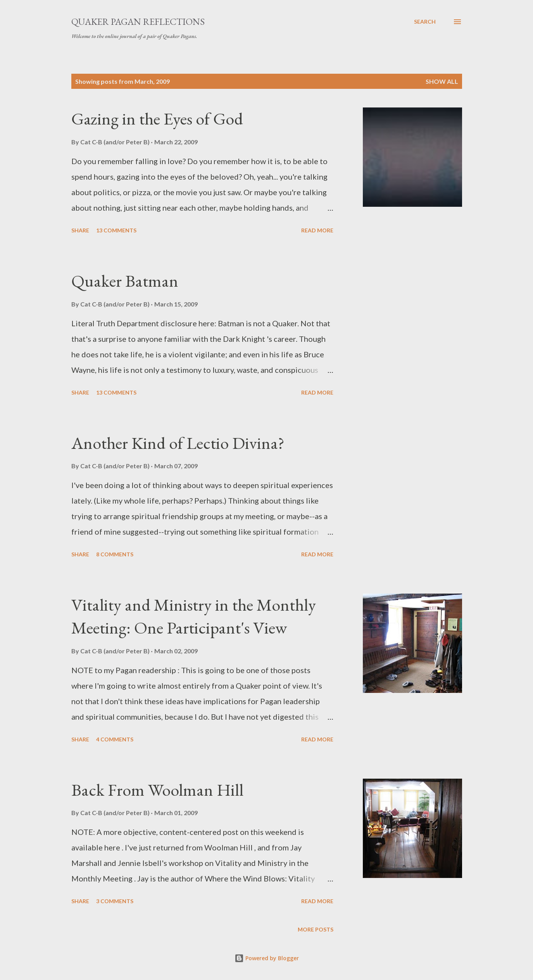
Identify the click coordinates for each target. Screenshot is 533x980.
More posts (316, 929)
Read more (317, 230)
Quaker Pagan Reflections (138, 22)
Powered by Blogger (267, 958)
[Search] (425, 22)
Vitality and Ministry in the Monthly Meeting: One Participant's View (194, 616)
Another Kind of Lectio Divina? (178, 443)
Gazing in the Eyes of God (157, 119)
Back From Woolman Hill (157, 790)
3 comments (115, 901)
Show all (442, 81)
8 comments (115, 554)
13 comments (116, 230)
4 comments (115, 739)
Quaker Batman (125, 281)
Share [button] (80, 230)
